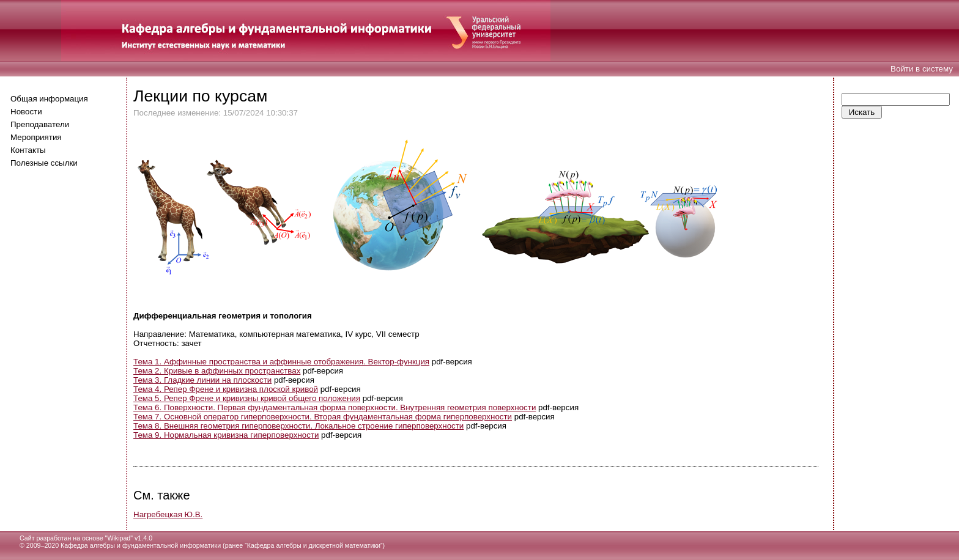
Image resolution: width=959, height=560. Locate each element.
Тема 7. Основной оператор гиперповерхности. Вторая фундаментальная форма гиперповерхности (323, 417)
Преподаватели (40, 124)
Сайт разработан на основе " (63, 538)
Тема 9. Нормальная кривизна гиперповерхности (226, 435)
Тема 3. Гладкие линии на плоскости (202, 380)
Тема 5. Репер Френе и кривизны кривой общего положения (247, 398)
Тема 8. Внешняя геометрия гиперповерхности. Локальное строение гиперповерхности (298, 426)
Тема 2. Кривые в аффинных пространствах (217, 371)
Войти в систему (922, 69)
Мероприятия (36, 137)
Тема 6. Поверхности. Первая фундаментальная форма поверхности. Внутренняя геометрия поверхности (335, 407)
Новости (26, 112)
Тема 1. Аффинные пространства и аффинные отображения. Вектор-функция (281, 362)
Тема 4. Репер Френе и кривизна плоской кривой (226, 389)
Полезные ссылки (44, 163)
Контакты (28, 150)
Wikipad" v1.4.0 (130, 538)
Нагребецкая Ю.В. (168, 514)
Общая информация (49, 99)
